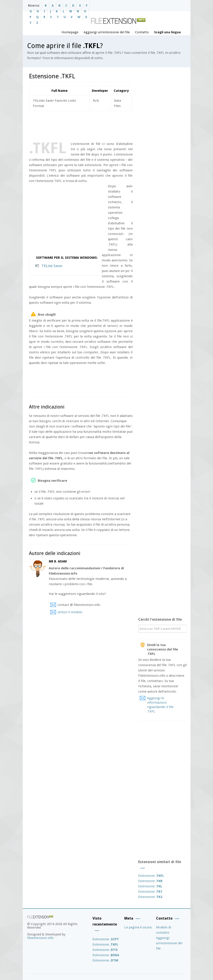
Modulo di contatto (164, 930)
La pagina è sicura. (138, 927)
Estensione (151, 876)
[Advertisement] (109, 125)
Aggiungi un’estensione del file (107, 32)
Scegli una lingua (167, 32)
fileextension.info (40, 938)
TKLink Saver (52, 266)
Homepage (70, 32)
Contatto (142, 32)
